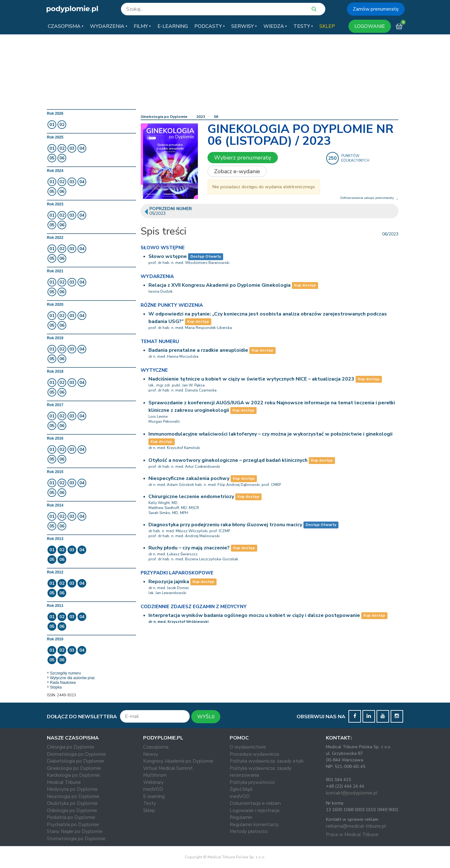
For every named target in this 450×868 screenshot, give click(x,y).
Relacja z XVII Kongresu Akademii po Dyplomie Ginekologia (220, 285)
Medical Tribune (64, 782)
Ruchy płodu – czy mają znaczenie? (189, 548)
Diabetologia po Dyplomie (75, 761)
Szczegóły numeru (65, 673)
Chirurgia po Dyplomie (71, 747)
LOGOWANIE (370, 26)
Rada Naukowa (63, 683)
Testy (150, 803)
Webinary (153, 782)
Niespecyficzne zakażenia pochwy (189, 478)
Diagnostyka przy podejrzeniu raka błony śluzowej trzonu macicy (225, 525)
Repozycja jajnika (169, 582)
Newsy (151, 754)
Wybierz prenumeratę (243, 158)
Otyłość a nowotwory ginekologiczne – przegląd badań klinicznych (228, 460)
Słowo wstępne (168, 256)
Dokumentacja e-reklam (255, 803)
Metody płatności (249, 831)
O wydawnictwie (248, 747)
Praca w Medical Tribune (352, 835)
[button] (66, 26)
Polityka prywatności (252, 782)
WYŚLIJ (206, 717)
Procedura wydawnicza (254, 754)
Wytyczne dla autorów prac (72, 678)
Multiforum (155, 775)
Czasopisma (156, 747)
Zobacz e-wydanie (237, 171)
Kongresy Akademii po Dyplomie (178, 761)
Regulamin (241, 817)
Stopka (56, 687)
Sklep (149, 810)
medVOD (153, 789)
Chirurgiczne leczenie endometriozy (191, 497)
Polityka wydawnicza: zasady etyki (267, 761)
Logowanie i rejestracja (255, 810)
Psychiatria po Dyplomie (73, 825)
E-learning (154, 796)
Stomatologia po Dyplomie (76, 839)
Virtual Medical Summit (168, 768)
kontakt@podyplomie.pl (352, 793)
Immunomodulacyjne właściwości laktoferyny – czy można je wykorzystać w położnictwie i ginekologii (270, 434)
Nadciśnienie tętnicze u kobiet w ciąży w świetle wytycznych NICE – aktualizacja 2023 (251, 379)
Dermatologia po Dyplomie (76, 754)
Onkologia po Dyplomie (72, 810)
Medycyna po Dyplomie (72, 789)
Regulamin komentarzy (254, 825)
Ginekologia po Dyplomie (164, 117)
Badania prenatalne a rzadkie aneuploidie (198, 350)
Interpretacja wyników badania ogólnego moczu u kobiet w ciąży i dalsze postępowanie (254, 615)
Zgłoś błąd (241, 789)
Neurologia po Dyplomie (73, 796)
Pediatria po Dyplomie (71, 817)
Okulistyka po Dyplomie (72, 803)
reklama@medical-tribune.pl (356, 826)
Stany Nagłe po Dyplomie (75, 831)
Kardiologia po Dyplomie (73, 775)
